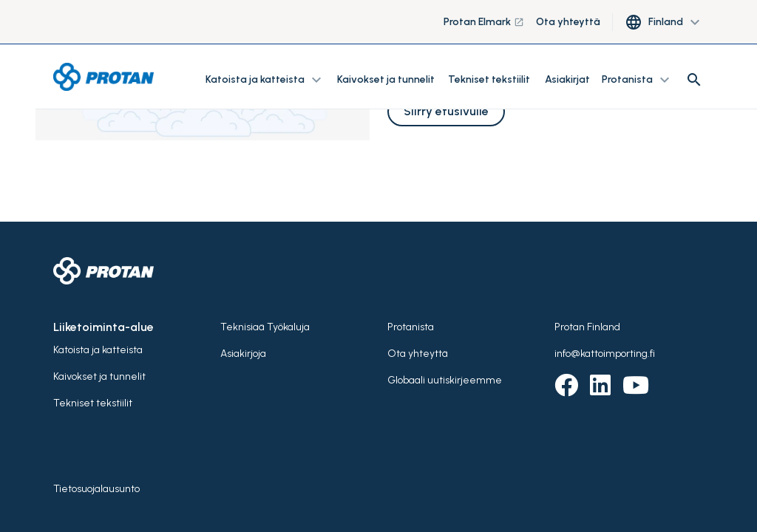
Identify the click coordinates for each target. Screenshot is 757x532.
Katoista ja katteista (98, 350)
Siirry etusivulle (446, 111)
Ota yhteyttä (568, 22)
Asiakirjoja (243, 354)
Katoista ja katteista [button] (265, 80)
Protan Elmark (484, 22)
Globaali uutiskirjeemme (445, 380)
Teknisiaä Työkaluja (265, 327)
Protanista (411, 327)
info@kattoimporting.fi (605, 354)
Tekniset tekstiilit (489, 79)
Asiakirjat (567, 79)
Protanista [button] (638, 80)
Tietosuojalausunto (96, 489)
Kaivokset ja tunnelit (387, 79)
